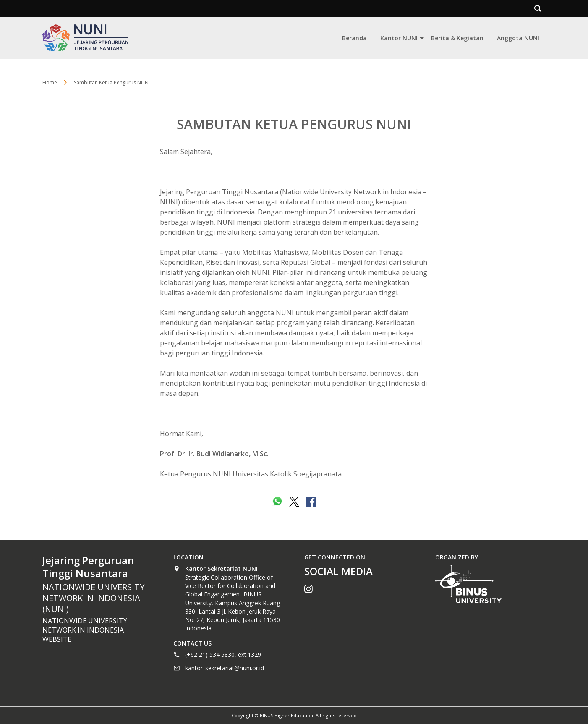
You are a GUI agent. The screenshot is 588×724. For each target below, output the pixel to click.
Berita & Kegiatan (457, 38)
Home (50, 82)
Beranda (354, 38)
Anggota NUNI (518, 38)
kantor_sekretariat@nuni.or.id (225, 668)
